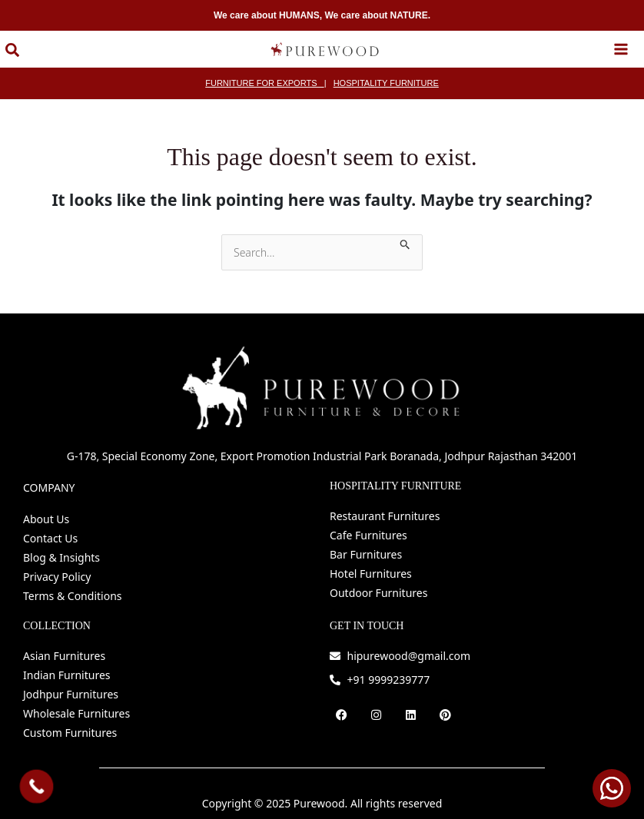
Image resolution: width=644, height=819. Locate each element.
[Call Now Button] (37, 787)
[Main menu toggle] (621, 43)
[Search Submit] (405, 231)
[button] (8, 45)
